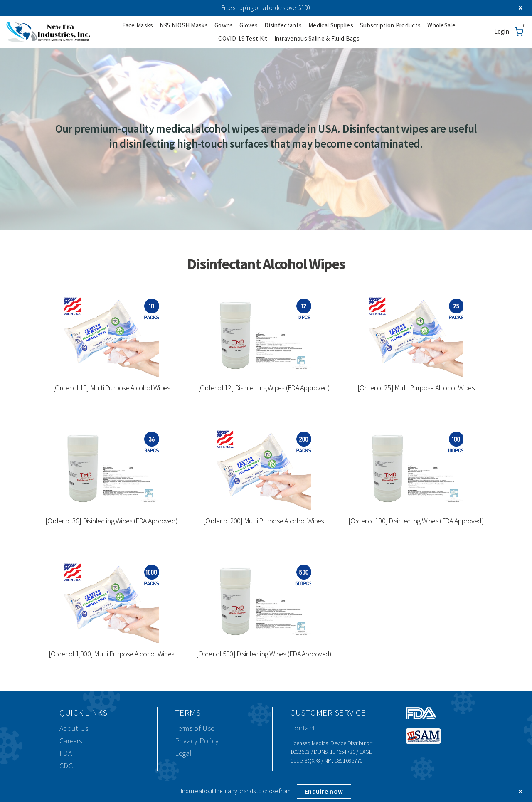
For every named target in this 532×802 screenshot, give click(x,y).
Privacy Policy (197, 741)
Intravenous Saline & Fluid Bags (317, 38)
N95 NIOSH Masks (184, 25)
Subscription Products (390, 25)
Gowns (224, 25)
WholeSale (441, 25)
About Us (74, 728)
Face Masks (138, 25)
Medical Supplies (331, 25)
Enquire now (324, 791)
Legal (183, 753)
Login (502, 31)
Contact (303, 728)
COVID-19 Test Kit (243, 38)
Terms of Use (195, 728)
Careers (71, 741)
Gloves (249, 25)
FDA (66, 753)
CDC (66, 766)
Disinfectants (283, 25)
